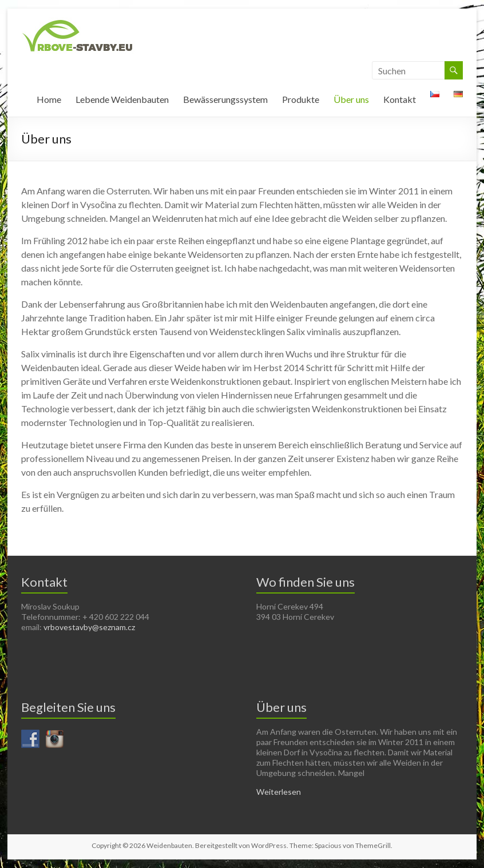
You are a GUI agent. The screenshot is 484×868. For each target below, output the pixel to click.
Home (49, 99)
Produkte (301, 99)
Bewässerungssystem (225, 99)
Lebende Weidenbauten (122, 99)
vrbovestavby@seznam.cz (89, 627)
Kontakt (400, 99)
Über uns (351, 99)
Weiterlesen (279, 792)
